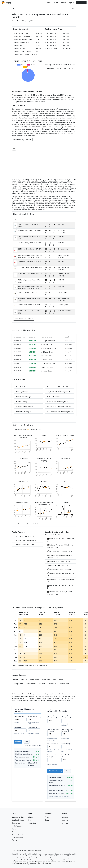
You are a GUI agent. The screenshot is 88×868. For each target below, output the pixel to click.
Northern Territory (18, 817)
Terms (47, 820)
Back (14, 8)
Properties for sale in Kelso (24, 319)
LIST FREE (81, 3)
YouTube (65, 824)
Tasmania (15, 829)
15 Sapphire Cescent (48, 341)
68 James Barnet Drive (48, 348)
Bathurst (24, 679)
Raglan (15, 679)
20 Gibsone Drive (47, 352)
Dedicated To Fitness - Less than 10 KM (60, 581)
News (56, 3)
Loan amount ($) (20, 719)
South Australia (17, 826)
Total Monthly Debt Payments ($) (68, 734)
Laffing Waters (18, 684)
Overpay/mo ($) (34, 731)
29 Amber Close (46, 371)
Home (49, 3)
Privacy (48, 817)
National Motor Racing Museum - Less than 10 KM (60, 556)
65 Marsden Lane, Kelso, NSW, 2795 (31, 274)
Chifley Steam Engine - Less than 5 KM (60, 587)
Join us (64, 3)
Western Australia (18, 835)
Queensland (16, 823)
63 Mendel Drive (46, 344)
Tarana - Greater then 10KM (24, 537)
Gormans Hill (52, 684)
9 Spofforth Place (47, 367)
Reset (26, 741)
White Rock (46, 679)
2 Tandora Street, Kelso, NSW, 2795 (30, 268)
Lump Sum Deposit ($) (68, 759)
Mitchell (42, 684)
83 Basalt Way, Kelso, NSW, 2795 (29, 230)
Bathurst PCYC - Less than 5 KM (59, 562)
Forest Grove (34, 679)
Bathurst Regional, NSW (25, 21)
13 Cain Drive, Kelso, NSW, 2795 (29, 305)
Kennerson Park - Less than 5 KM (59, 551)
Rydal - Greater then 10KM (24, 545)
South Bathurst (58, 679)
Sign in (71, 3)
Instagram (65, 817)
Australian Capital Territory (18, 839)
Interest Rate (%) (68, 748)
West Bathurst (31, 684)
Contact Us (32, 823)
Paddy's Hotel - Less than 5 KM (57, 565)
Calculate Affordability (55, 771)
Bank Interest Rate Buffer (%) (54, 760)
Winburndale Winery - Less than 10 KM (60, 540)
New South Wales (18, 820)
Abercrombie (65, 684)
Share (74, 8)
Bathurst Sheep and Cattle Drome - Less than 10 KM (60, 546)
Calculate (18, 741)
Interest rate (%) (34, 720)
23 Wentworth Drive (48, 363)
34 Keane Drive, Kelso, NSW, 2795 (30, 261)
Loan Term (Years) (54, 748)
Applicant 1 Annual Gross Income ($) (54, 720)
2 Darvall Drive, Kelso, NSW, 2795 (30, 243)
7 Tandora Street (46, 356)
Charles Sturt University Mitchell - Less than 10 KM (60, 593)
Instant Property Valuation (22, 140)
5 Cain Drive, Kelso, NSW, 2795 (29, 292)
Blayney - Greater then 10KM (25, 541)
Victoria (14, 832)
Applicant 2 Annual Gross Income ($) (68, 721)
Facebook (65, 820)
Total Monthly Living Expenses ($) (54, 735)
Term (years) (20, 731)
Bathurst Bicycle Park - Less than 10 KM (60, 574)
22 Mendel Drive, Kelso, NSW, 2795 (30, 249)
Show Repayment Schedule (32, 745)
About (30, 817)
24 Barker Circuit (47, 360)
